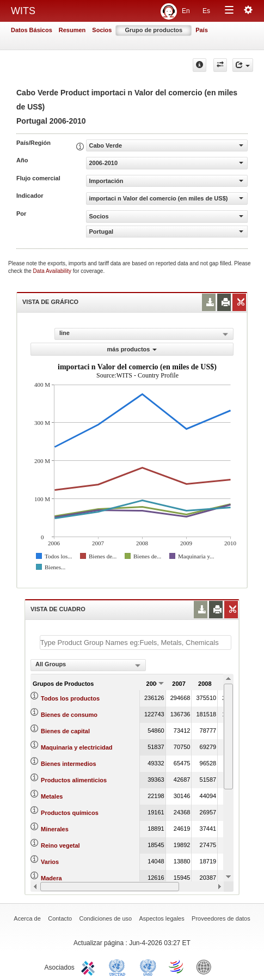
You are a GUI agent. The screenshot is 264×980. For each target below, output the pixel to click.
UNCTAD (119, 966)
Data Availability (53, 271)
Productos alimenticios (74, 780)
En (186, 11)
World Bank (206, 966)
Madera (51, 878)
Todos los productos (70, 698)
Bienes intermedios (68, 764)
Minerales (55, 829)
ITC (90, 966)
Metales (52, 796)
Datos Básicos (32, 30)
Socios (102, 30)
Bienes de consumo (69, 715)
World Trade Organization (177, 966)
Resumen (72, 30)
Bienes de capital (65, 731)
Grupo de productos (154, 30)
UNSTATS (148, 966)
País (202, 30)
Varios (50, 862)
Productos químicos (70, 813)
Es (206, 11)
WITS (23, 11)
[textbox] (136, 643)
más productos (132, 349)
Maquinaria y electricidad (76, 747)
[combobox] (88, 665)
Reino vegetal (60, 845)
